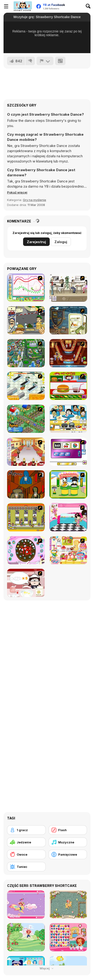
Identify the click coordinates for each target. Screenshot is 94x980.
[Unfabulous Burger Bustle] (26, 452)
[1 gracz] (26, 830)
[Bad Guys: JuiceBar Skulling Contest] (26, 484)
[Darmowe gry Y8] (23, 6)
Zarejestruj (36, 242)
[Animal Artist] (26, 288)
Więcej (47, 968)
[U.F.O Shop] (26, 517)
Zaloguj (61, 242)
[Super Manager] (26, 386)
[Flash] (68, 830)
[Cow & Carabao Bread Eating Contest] (68, 484)
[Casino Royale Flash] (68, 452)
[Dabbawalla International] (26, 353)
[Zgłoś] (45, 61)
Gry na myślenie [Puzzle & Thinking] (35, 200)
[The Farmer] (26, 419)
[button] (17, 192)
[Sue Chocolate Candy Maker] (68, 550)
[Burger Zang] (68, 386)
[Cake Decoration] (26, 550)
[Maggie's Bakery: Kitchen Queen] (26, 583)
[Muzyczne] (68, 842)
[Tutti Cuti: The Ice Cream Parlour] (68, 517)
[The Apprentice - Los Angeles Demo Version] (68, 353)
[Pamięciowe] (68, 854)
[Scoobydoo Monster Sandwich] (68, 320)
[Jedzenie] (26, 842)
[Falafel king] (26, 320)
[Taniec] (26, 867)
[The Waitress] (68, 288)
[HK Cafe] (68, 419)
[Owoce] (26, 854)
